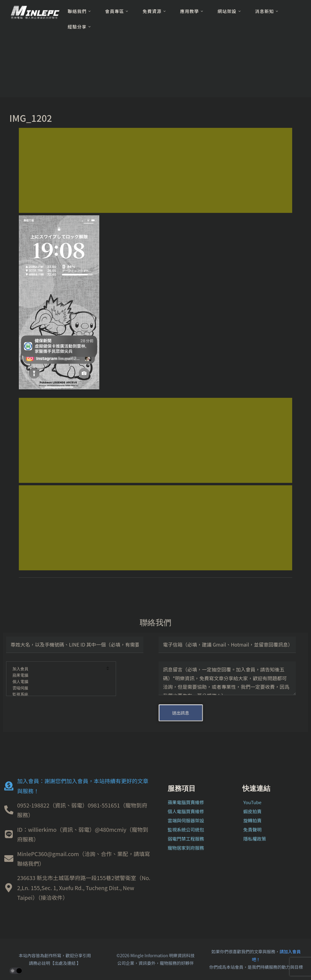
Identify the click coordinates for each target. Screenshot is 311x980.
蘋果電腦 (57, 676)
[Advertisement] (155, 170)
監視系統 (57, 695)
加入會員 (57, 669)
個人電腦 (57, 682)
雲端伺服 (57, 688)
